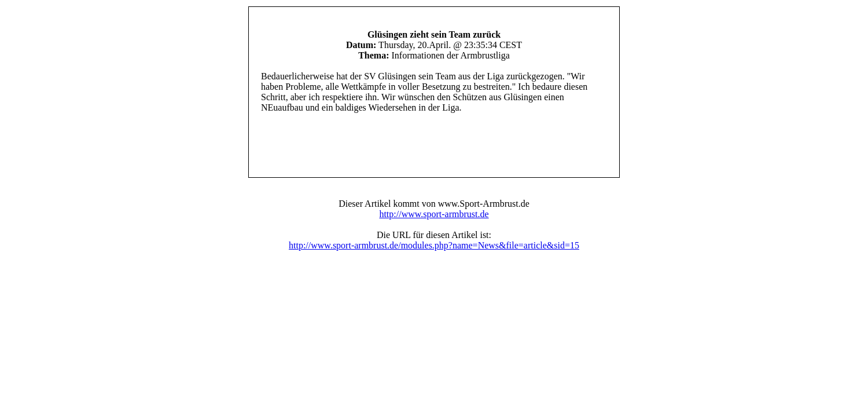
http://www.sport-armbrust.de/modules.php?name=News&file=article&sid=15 (434, 245)
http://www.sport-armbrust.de (434, 214)
